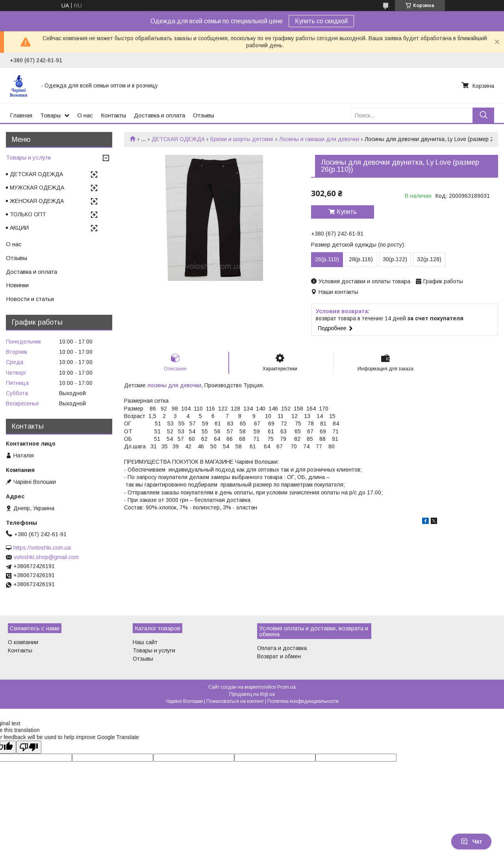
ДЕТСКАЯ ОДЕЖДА (178, 139)
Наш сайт (145, 642)
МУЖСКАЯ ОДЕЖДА (37, 188)
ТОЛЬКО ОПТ (28, 214)
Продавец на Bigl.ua (252, 694)
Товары (50, 115)
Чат (471, 842)
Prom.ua (286, 687)
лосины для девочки (174, 385)
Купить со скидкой (321, 21)
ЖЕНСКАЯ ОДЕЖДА (37, 201)
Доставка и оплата (159, 115)
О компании (23, 642)
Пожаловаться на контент (235, 701)
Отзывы (204, 115)
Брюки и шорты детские (242, 139)
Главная (21, 115)
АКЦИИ (19, 228)
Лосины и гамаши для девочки (319, 139)
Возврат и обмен (279, 656)
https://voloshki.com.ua (42, 548)
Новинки (17, 285)
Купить (347, 212)
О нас (85, 115)
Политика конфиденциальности (303, 701)
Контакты (113, 115)
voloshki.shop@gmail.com (46, 557)
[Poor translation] (29, 747)
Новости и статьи (30, 299)
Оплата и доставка (282, 648)
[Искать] (483, 115)
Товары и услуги (28, 157)
